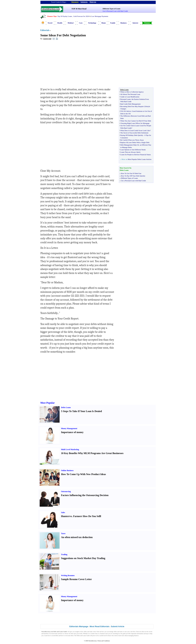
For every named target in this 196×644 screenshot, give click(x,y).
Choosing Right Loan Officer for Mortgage (135, 123)
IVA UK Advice (126, 111)
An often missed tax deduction (77, 537)
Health (60, 23)
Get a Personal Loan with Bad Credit (133, 181)
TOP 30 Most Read (79, 9)
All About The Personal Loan (130, 94)
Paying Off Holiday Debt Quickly (132, 135)
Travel (50, 23)
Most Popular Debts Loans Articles (140, 159)
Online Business (67, 470)
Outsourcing (66, 491)
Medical (71, 23)
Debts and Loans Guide (83, 636)
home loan (94, 634)
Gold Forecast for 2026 (81, 16)
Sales (63, 512)
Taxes (63, 533)
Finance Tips (52, 16)
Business (124, 23)
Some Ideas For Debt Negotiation (63, 35)
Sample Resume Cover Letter (76, 579)
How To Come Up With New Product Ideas (84, 474)
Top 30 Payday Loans (65, 16)
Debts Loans (66, 407)
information (140, 634)
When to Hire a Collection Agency (132, 92)
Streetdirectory (93, 641)
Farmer (77, 516)
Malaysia (93, 2)
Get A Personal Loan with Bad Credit (115, 11)
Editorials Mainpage (79, 626)
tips (147, 634)
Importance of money (72, 432)
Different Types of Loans (111, 9)
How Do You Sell (92, 516)
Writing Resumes (68, 575)
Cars (81, 23)
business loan (104, 634)
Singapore (75, 2)
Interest (135, 23)
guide (124, 634)
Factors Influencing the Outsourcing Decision (85, 495)
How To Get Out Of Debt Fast (131, 173)
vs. (71, 516)
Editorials (45, 30)
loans (91, 632)
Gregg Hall (47, 39)
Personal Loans (126, 99)
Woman (147, 23)
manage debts (113, 632)
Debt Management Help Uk (130, 145)
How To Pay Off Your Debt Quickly (133, 176)
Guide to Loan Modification (130, 97)
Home (104, 23)
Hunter (65, 516)
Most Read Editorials (100, 626)
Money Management (69, 428)
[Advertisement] (65, 65)
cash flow (133, 632)
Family (113, 23)
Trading (64, 554)
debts (85, 632)
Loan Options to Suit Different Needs (133, 150)
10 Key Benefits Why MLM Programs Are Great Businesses (92, 453)
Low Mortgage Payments (100, 16)
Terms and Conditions (104, 641)
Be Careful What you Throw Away (132, 140)
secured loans (54, 634)
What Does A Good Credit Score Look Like (135, 130)
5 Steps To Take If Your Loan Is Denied (82, 411)
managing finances (133, 636)
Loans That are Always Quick (130, 152)
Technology (92, 23)
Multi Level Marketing (70, 449)
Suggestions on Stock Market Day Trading (83, 558)
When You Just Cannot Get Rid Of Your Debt (136, 121)
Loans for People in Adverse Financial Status (136, 155)
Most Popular (48, 403)
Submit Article (118, 626)
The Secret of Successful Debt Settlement (134, 133)
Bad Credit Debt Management (130, 104)
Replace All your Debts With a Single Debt (135, 142)
